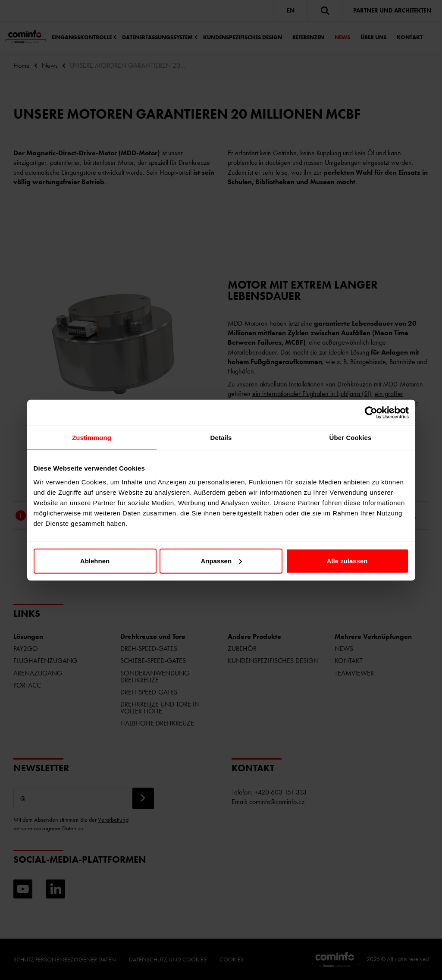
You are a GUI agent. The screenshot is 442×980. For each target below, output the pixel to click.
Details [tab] (221, 438)
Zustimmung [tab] (92, 438)
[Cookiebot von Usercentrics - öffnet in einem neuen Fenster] (371, 413)
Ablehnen (95, 561)
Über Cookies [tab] (351, 438)
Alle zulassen (347, 561)
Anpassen (221, 561)
